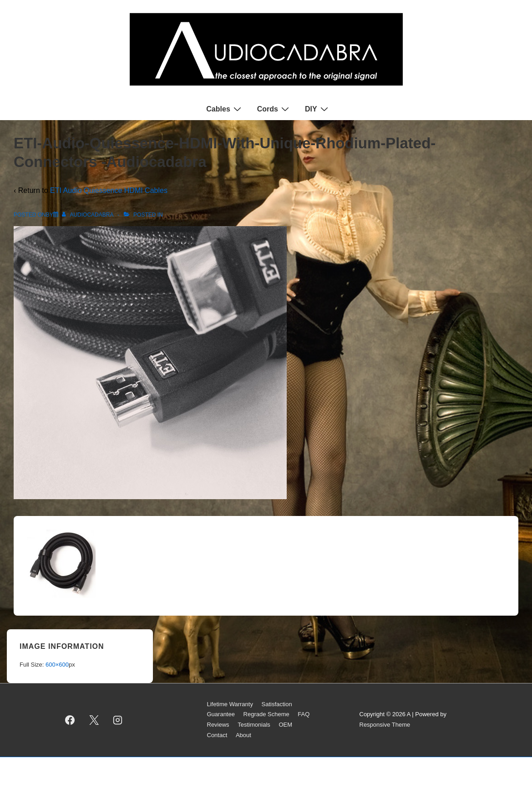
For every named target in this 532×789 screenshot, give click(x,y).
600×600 (57, 665)
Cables (225, 109)
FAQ (304, 714)
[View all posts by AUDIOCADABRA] (88, 215)
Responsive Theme (385, 725)
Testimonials (254, 725)
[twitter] (94, 720)
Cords (274, 109)
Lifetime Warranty (230, 704)
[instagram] (118, 720)
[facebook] (70, 720)
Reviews (218, 725)
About (243, 735)
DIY (318, 109)
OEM (285, 725)
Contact (217, 735)
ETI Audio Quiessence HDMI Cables (109, 190)
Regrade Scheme (266, 714)
